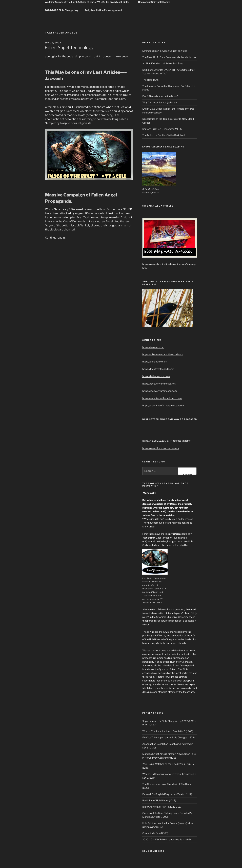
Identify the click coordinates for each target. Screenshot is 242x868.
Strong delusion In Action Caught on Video (165, 51)
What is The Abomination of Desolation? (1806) (168, 731)
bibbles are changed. (62, 230)
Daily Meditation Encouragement (104, 10)
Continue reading (56, 238)
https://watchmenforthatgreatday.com (163, 405)
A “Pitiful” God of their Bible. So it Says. (163, 63)
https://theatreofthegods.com (158, 369)
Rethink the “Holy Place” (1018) (159, 800)
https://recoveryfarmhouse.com (160, 391)
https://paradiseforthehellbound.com (162, 398)
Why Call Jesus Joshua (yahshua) (160, 102)
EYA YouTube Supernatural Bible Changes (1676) (168, 737)
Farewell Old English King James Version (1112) (167, 794)
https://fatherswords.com (156, 376)
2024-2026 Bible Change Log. (62, 10)
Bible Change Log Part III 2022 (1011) (162, 807)
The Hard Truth (150, 80)
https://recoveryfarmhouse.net (159, 384)
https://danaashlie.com (155, 362)
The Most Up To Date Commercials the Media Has (169, 57)
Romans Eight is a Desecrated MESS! (162, 129)
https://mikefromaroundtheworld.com (163, 354)
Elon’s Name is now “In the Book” (160, 96)
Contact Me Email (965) (155, 833)
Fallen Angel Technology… (71, 48)
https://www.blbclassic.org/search (161, 448)
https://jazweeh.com (153, 347)
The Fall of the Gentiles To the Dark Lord (164, 135)
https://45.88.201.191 (154, 441)
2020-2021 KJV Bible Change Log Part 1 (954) (167, 839)
